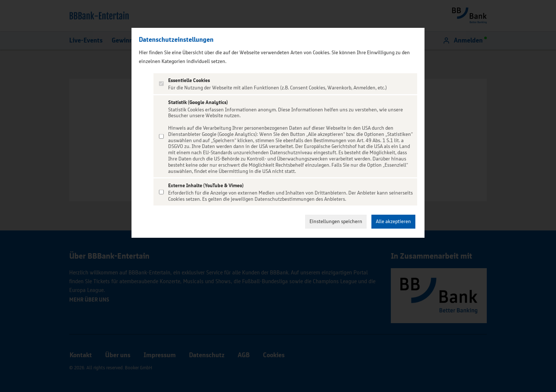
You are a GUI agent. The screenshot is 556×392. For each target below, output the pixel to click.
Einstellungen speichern (336, 221)
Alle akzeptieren (393, 221)
